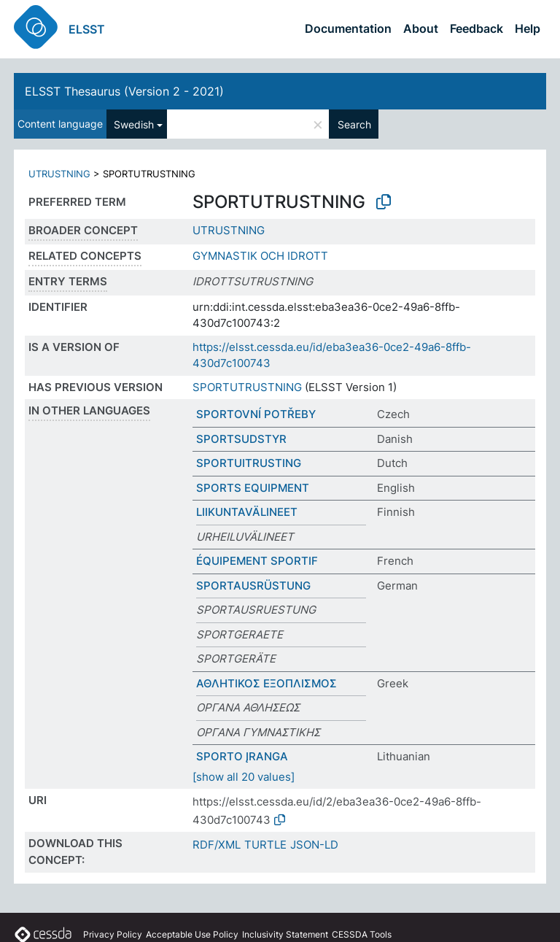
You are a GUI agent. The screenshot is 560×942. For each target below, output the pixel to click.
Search (354, 124)
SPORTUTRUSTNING (247, 387)
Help (528, 28)
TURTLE (265, 845)
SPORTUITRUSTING (249, 463)
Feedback (477, 28)
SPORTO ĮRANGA (242, 756)
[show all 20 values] (244, 777)
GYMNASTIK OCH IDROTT (260, 256)
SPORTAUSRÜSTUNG (253, 586)
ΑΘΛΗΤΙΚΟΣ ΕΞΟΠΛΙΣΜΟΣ (267, 683)
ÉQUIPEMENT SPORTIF (257, 561)
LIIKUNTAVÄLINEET (247, 512)
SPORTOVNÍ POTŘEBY (256, 414)
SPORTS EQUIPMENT (253, 488)
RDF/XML (217, 845)
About (421, 28)
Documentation (348, 28)
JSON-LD (314, 845)
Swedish (134, 124)
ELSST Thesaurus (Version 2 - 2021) (124, 91)
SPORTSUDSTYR (241, 439)
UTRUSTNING (59, 174)
